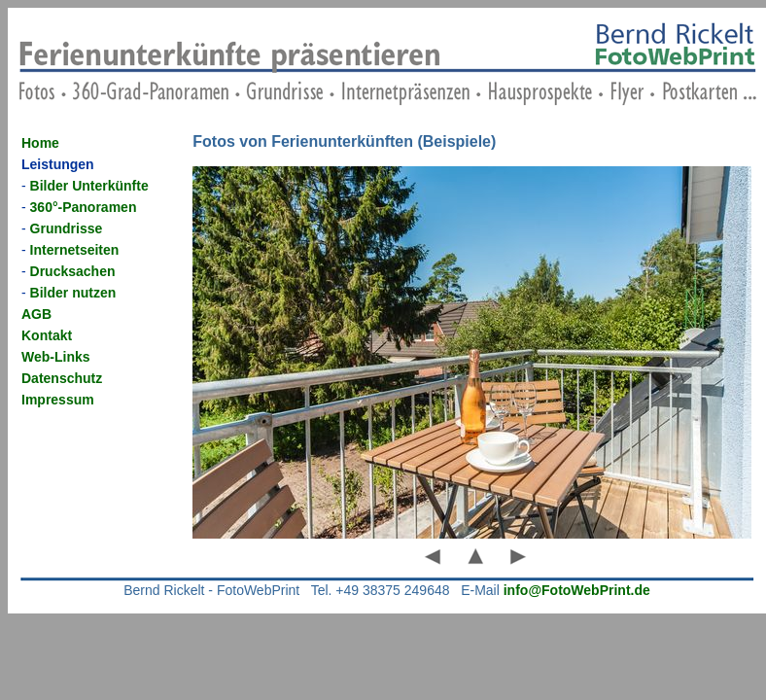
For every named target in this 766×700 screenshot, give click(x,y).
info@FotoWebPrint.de (577, 590)
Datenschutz (62, 378)
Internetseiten (75, 250)
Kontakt (47, 335)
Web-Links (56, 357)
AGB (36, 314)
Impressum (58, 400)
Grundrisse (67, 228)
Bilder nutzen (73, 293)
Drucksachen (73, 271)
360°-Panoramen (84, 207)
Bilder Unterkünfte (89, 186)
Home (40, 143)
